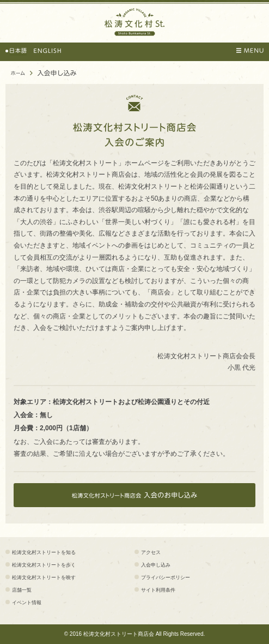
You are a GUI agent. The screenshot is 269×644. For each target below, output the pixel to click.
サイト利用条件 (158, 590)
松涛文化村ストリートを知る (44, 552)
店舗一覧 (22, 590)
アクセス (151, 552)
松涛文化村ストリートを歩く (44, 565)
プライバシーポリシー (166, 577)
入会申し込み (156, 565)
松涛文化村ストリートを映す (44, 577)
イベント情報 (27, 603)
